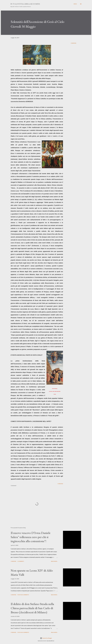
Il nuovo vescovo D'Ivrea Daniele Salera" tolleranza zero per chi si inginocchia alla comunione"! (31, 537)
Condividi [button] (73, 43)
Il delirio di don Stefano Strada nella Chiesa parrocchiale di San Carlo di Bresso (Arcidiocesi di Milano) (32, 608)
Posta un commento (23, 595)
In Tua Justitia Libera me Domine (25, 4)
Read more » (54, 561)
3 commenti (21, 561)
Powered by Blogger (46, 638)
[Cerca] (75, 4)
